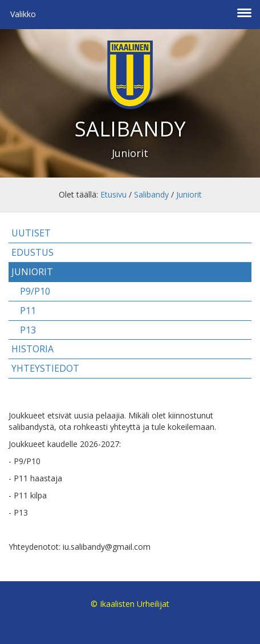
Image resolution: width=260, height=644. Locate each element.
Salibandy (151, 194)
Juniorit (189, 194)
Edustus (32, 252)
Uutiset (31, 233)
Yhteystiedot (45, 368)
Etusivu (113, 194)
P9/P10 (35, 291)
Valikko (23, 14)
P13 (28, 330)
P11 (28, 311)
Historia (32, 349)
